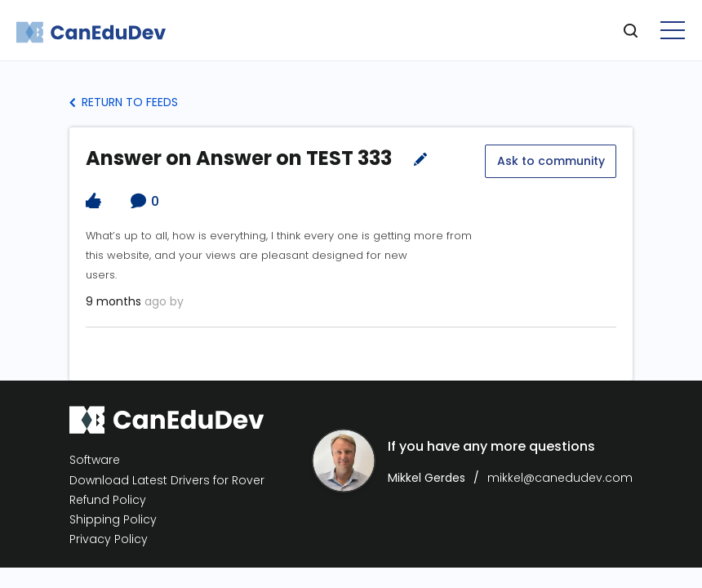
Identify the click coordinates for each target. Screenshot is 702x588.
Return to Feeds (124, 102)
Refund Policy (108, 499)
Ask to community (550, 160)
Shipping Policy (113, 519)
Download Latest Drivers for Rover (167, 479)
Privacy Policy (109, 539)
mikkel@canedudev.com (560, 477)
